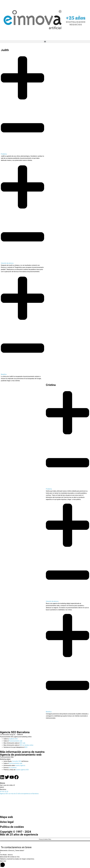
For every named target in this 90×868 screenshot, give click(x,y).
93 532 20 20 (4, 792)
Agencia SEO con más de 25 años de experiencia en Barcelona (19, 794)
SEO (26, 747)
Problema (4, 154)
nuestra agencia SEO (22, 770)
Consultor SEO (17, 761)
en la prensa (13, 768)
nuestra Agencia (20, 765)
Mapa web (6, 817)
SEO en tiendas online (26, 745)
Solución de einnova (7, 263)
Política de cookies (12, 827)
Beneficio (4, 374)
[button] (45, 42)
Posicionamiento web (16, 741)
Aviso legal (7, 822)
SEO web (22, 743)
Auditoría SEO (13, 739)
